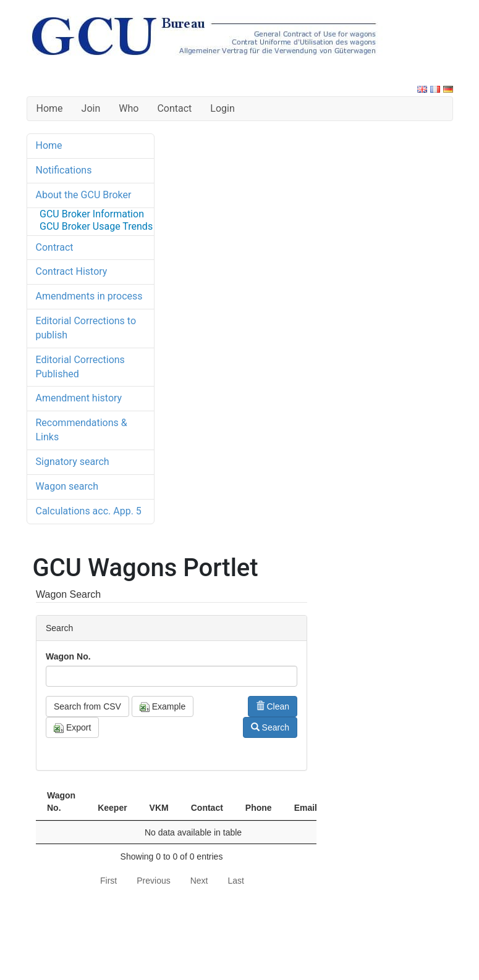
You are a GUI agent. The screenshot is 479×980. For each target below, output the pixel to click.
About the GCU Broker (84, 195)
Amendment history (79, 398)
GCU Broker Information (92, 214)
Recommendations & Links (82, 430)
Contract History (72, 271)
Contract (55, 247)
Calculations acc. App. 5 (89, 511)
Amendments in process (89, 296)
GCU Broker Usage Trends (96, 226)
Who (129, 108)
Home (50, 108)
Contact (174, 108)
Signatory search (73, 462)
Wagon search (67, 486)
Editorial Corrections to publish (86, 328)
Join (91, 108)
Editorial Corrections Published (80, 367)
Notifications (64, 170)
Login (222, 108)
